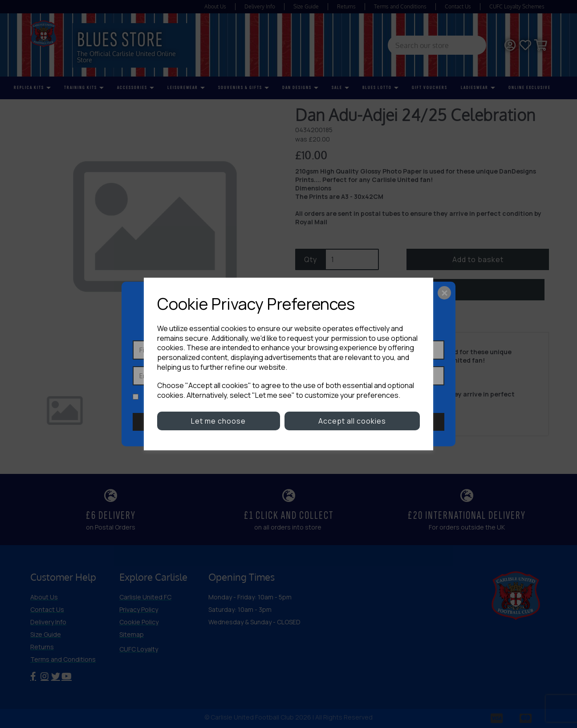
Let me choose (218, 421)
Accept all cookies (352, 421)
